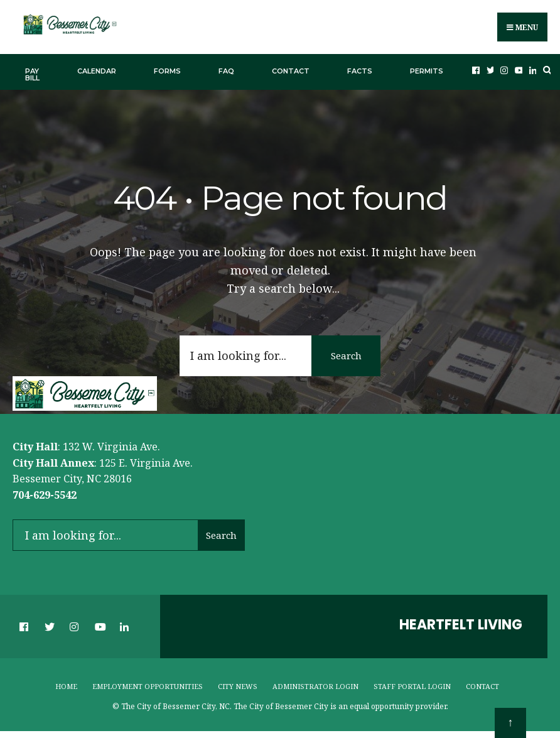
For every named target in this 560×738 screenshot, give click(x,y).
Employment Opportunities (148, 686)
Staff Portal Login (412, 686)
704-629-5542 (45, 495)
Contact (291, 71)
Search (346, 355)
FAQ (226, 71)
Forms (167, 71)
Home (66, 686)
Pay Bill (32, 74)
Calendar (97, 71)
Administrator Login (315, 686)
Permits (427, 71)
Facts (360, 71)
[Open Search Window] (546, 70)
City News (238, 686)
